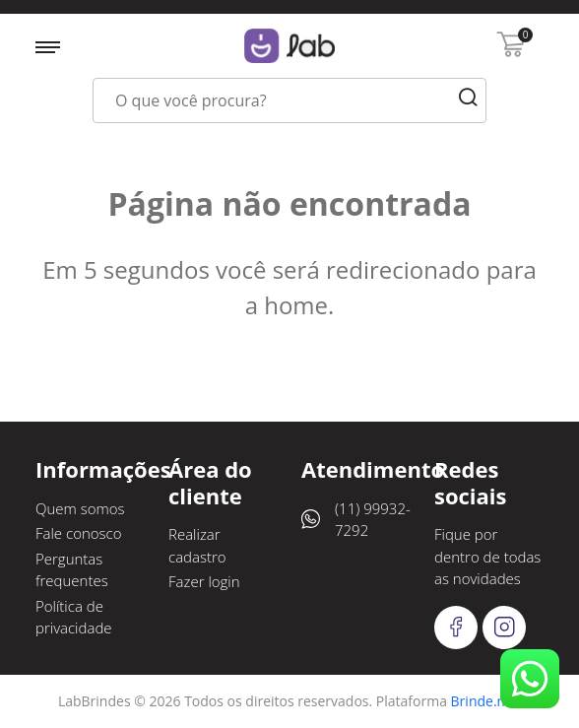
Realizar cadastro (197, 545)
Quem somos (80, 508)
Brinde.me (484, 701)
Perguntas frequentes (72, 570)
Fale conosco (79, 533)
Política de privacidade (74, 617)
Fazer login (204, 581)
